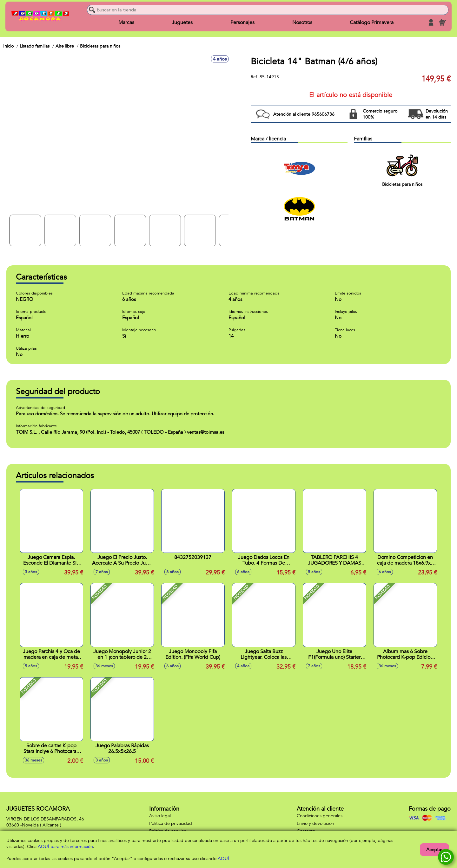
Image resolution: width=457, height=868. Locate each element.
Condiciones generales (320, 816)
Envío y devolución (315, 823)
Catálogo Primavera (369, 23)
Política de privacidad (171, 823)
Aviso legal (160, 816)
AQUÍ (223, 859)
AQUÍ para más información (65, 847)
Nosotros (301, 23)
